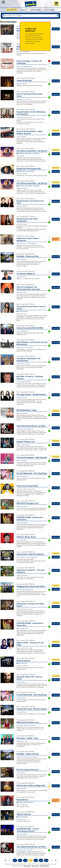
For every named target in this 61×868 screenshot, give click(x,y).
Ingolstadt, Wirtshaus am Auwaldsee (24, 609)
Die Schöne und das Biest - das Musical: (28, 153)
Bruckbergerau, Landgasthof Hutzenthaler (26, 725)
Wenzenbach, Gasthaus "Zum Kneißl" (25, 850)
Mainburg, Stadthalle (21, 698)
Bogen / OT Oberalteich (22, 461)
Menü (3, 2)
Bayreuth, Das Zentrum (22, 314)
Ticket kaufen (56, 29)
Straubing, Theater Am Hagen (23, 364)
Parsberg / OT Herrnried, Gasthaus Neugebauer (27, 757)
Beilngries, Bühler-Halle (21, 789)
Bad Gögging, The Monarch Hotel (24, 99)
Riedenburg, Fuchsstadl (22, 741)
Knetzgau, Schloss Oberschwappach (24, 117)
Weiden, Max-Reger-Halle (22, 628)
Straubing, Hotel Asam (21, 292)
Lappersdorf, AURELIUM (22, 174)
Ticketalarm (36, 10)
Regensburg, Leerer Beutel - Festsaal (24, 648)
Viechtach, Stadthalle (21, 137)
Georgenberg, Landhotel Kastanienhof (25, 429)
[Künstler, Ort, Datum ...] (30, 16)
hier (34, 43)
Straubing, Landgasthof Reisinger (24, 382)
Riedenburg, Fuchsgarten (22, 506)
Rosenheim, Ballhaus (21, 682)
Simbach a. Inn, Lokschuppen (23, 52)
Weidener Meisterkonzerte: (25, 802)
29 (46, 860)
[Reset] (58, 16)
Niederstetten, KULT (21, 277)
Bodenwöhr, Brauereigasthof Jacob (24, 66)
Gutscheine (50, 10)
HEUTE (24, 10)
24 (20, 860)
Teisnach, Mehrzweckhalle (22, 523)
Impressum (27, 866)
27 (36, 860)
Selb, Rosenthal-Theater (22, 224)
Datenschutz (35, 866)
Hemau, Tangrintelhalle (21, 540)
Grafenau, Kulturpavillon (22, 575)
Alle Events (12, 10)
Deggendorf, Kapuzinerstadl (23, 445)
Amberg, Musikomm (21, 773)
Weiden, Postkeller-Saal (22, 259)
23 (15, 860)
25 (25, 860)
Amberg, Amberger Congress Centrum (25, 590)
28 (41, 860)
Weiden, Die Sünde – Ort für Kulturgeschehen (27, 557)
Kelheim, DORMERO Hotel (22, 331)
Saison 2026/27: (22, 663)
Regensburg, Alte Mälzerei (22, 413)
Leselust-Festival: (22, 311)
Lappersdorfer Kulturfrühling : (26, 171)
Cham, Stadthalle (20, 156)
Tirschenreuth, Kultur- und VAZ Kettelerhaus (26, 244)
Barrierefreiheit (45, 866)
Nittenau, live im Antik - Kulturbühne (25, 347)
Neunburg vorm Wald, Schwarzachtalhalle (26, 489)
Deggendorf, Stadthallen (22, 84)
